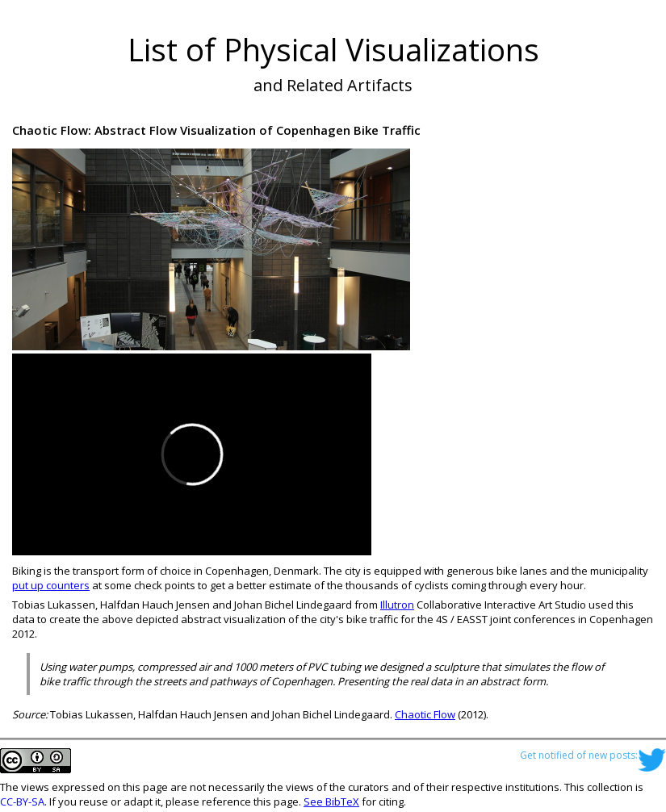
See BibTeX (331, 802)
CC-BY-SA (22, 802)
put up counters (51, 585)
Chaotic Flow (425, 714)
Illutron (397, 605)
